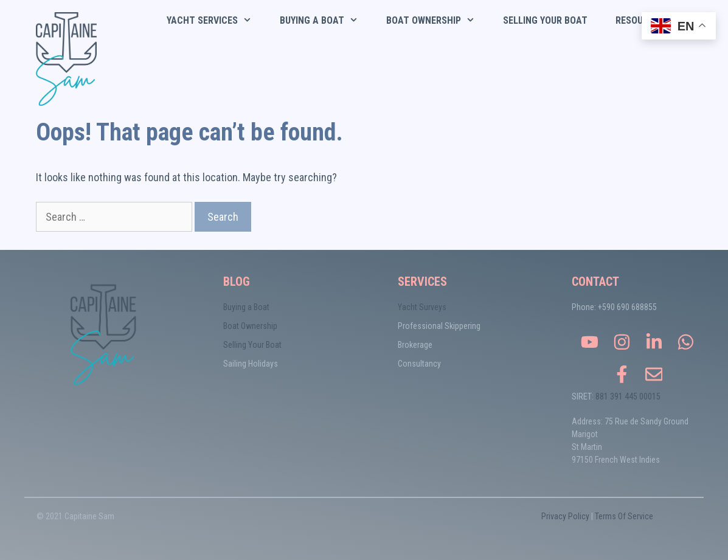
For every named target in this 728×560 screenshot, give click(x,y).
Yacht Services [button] (216, 21)
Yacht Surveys (422, 307)
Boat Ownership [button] (438, 21)
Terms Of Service (624, 516)
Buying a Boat (246, 307)
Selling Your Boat (545, 20)
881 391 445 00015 (628, 396)
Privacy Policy (565, 516)
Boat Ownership (250, 326)
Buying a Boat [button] (326, 21)
